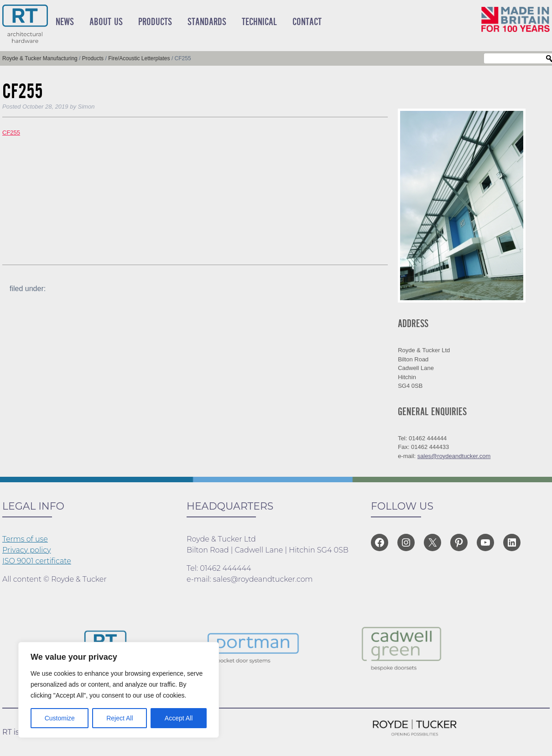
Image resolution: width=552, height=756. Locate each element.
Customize (60, 718)
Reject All (120, 718)
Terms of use (25, 539)
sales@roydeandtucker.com (454, 456)
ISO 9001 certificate (37, 561)
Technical (259, 22)
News (65, 22)
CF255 (11, 133)
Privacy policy (27, 550)
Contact (307, 22)
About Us (106, 22)
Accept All (179, 718)
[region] (119, 690)
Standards (207, 22)
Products (155, 22)
